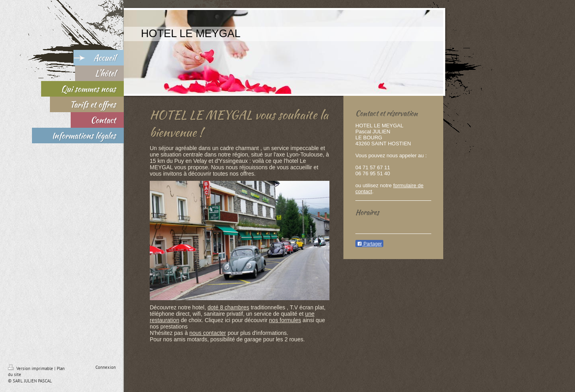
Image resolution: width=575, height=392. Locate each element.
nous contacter (208, 333)
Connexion (106, 367)
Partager (369, 244)
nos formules (285, 320)
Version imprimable (31, 368)
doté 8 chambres (228, 307)
